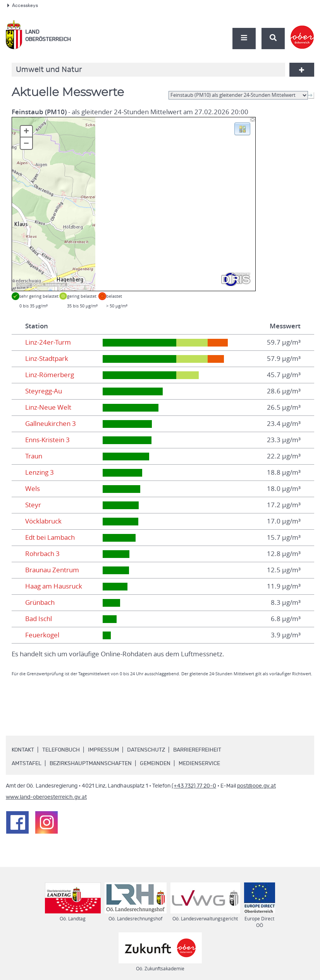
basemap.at (55, 285)
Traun (34, 456)
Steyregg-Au (44, 391)
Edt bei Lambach (50, 537)
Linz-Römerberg (50, 375)
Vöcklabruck (43, 521)
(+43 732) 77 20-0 (194, 786)
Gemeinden (155, 764)
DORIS (38, 285)
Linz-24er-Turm (48, 342)
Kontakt (23, 750)
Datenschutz (146, 750)
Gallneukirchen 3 (51, 424)
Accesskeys (23, 5)
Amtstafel (27, 764)
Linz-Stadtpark (47, 359)
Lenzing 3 (40, 472)
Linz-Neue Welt (48, 407)
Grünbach (40, 602)
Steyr (33, 505)
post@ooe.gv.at (256, 786)
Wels (33, 489)
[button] (242, 128)
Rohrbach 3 (42, 554)
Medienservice (199, 764)
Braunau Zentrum (52, 570)
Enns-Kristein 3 (47, 440)
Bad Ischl (39, 619)
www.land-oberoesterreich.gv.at (46, 797)
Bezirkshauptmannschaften (91, 764)
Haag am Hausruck (54, 586)
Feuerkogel (42, 635)
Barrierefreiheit (197, 750)
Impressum (103, 750)
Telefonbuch (61, 750)
